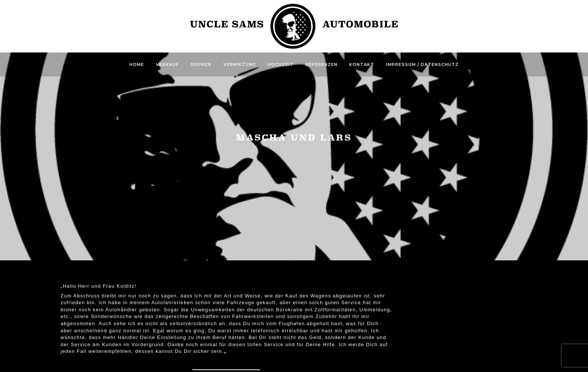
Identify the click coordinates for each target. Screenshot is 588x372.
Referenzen (322, 64)
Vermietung (240, 64)
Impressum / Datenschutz (422, 64)
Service (201, 64)
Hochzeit (281, 64)
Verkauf (167, 64)
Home (137, 64)
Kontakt (362, 64)
